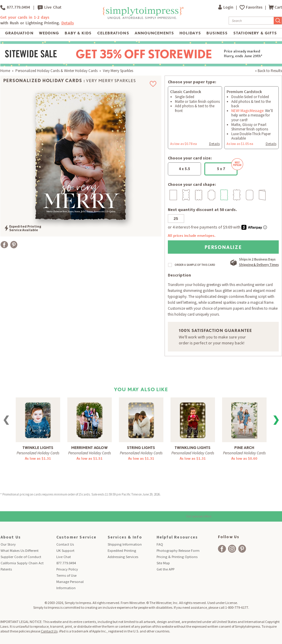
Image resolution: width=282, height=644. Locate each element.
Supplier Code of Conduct (21, 557)
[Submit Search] (278, 21)
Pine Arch (244, 448)
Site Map (163, 563)
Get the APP (165, 569)
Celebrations (113, 33)
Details (68, 23)
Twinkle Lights (38, 448)
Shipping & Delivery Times (259, 265)
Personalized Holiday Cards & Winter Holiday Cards (56, 71)
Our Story (8, 544)
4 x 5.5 (184, 169)
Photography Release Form (178, 550)
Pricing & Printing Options (177, 557)
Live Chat (50, 7)
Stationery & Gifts (255, 33)
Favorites (255, 7)
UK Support (65, 550)
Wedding (49, 33)
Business (217, 33)
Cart (275, 7)
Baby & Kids (78, 33)
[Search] (251, 21)
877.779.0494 (15, 7)
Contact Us (65, 544)
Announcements (154, 33)
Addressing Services (123, 557)
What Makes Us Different (20, 550)
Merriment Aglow (89, 448)
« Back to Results (269, 71)
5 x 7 (227, 167)
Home (5, 71)
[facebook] (222, 549)
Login (226, 7)
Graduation (19, 33)
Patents (6, 569)
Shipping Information (125, 544)
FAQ (160, 544)
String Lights (141, 448)
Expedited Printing (122, 550)
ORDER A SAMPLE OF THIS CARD (195, 265)
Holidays (190, 33)
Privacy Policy (67, 569)
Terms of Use (66, 575)
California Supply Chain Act (22, 563)
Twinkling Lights (193, 448)
